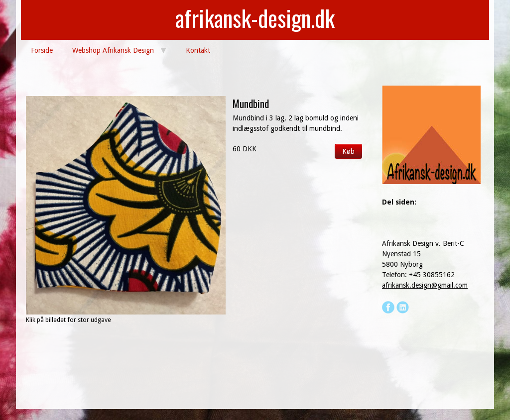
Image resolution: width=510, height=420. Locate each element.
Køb (348, 151)
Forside (42, 50)
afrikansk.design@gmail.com (425, 285)
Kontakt (198, 50)
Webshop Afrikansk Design (113, 50)
